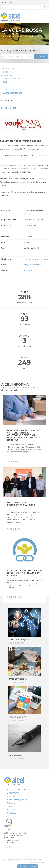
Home (4, 34)
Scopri (8, 847)
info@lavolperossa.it (33, 265)
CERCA (41, 57)
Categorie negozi (12, 93)
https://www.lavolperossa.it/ (36, 259)
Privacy (13, 861)
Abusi (4, 82)
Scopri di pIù (15, 461)
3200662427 (29, 270)
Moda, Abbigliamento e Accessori (18, 36)
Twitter (12, 810)
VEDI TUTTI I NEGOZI (10, 90)
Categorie (14, 34)
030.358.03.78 (14, 793)
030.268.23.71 (14, 796)
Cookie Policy (6, 861)
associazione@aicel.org (18, 800)
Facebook (13, 803)
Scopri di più (16, 643)
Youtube (13, 813)
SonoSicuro (7, 69)
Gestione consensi (28, 866)
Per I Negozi (7, 75)
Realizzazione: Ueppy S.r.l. (39, 863)
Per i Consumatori (11, 79)
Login (11, 2)
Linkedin (13, 806)
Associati (5, 2)
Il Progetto (7, 72)
